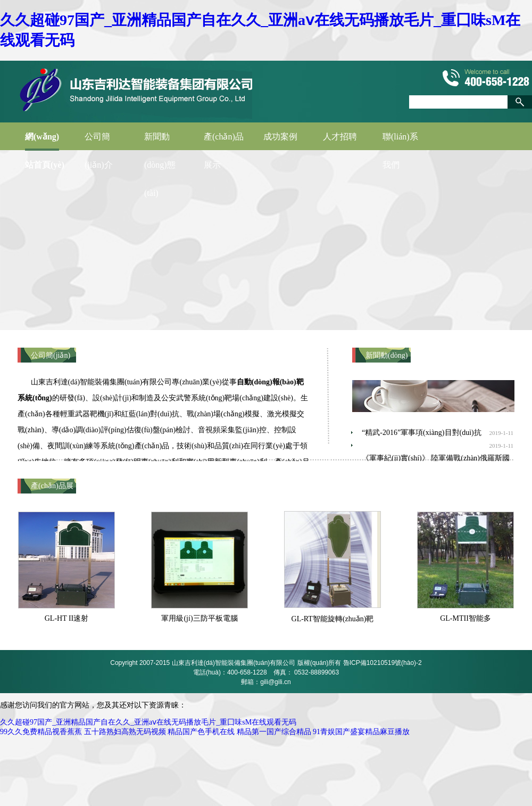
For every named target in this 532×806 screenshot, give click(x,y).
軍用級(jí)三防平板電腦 (199, 618)
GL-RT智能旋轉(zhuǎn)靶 (333, 619)
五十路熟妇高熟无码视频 (125, 732)
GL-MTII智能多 (465, 618)
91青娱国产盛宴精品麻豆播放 (361, 732)
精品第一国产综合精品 (274, 732)
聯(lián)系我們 (400, 141)
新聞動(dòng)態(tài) (160, 141)
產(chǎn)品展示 (224, 141)
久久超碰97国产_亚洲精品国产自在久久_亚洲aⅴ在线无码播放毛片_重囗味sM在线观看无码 (148, 722)
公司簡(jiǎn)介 (99, 141)
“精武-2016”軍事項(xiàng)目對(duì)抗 (422, 433)
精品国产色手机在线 (201, 732)
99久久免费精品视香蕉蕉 (41, 732)
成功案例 (280, 137)
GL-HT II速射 (67, 618)
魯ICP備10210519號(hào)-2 (383, 663)
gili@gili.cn (276, 682)
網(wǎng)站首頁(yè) (45, 141)
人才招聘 (340, 137)
